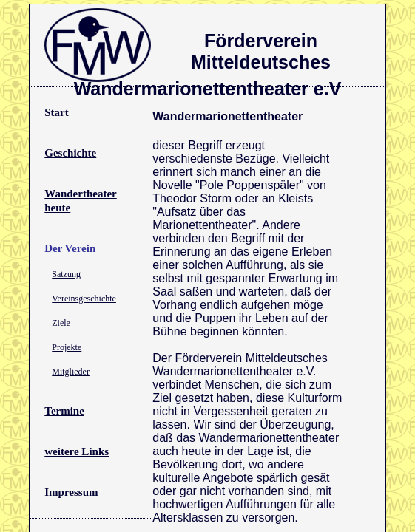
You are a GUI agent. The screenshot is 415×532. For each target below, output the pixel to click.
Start (57, 112)
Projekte (67, 347)
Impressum (71, 492)
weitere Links (77, 451)
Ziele (61, 323)
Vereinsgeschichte (84, 299)
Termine (64, 411)
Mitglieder (71, 372)
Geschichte (70, 153)
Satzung (66, 274)
